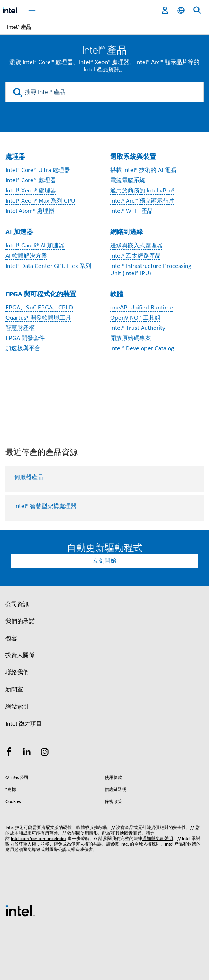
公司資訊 (17, 604)
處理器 (15, 157)
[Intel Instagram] (45, 753)
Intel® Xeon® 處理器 (31, 191)
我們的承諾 (20, 621)
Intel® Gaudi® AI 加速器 (35, 246)
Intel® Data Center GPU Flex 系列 (48, 266)
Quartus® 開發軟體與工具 (38, 318)
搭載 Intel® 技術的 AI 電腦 (143, 170)
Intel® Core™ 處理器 (31, 180)
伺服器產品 (29, 477)
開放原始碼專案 (131, 338)
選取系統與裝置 (133, 157)
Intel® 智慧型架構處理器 (45, 506)
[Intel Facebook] (9, 753)
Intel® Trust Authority (138, 328)
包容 (11, 639)
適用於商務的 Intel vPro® (142, 191)
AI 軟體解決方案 (26, 256)
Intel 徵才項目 (24, 724)
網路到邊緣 (127, 232)
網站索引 (17, 707)
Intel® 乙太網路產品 (136, 256)
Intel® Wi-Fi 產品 (131, 211)
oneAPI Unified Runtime (142, 308)
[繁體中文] (181, 10)
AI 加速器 (19, 232)
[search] (18, 92)
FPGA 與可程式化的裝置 (41, 294)
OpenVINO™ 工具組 (135, 318)
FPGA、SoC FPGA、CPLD (39, 308)
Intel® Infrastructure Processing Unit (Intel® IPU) (151, 270)
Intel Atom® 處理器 (30, 211)
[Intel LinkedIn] (27, 753)
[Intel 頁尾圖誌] (20, 910)
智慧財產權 (20, 328)
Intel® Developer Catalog (142, 348)
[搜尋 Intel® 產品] (104, 92)
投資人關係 (20, 655)
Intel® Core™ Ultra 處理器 (38, 170)
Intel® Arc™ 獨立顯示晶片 (142, 201)
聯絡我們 (17, 672)
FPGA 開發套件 (25, 338)
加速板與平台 (23, 348)
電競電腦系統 (128, 180)
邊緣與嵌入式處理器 (136, 246)
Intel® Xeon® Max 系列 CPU (40, 201)
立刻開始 (105, 561)
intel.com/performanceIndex (39, 838)
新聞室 (14, 690)
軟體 (117, 294)
